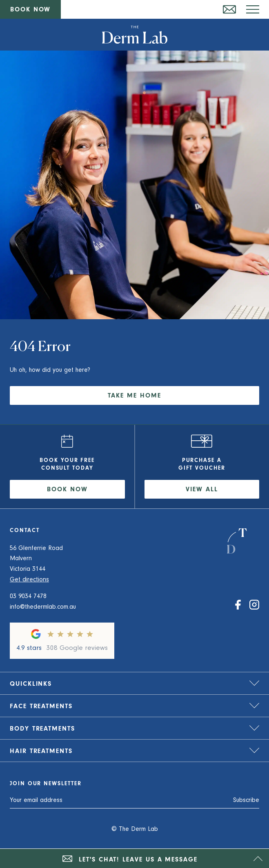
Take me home (134, 396)
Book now (30, 10)
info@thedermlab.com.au (43, 607)
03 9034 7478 (28, 597)
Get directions (29, 580)
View (202, 490)
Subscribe (246, 801)
